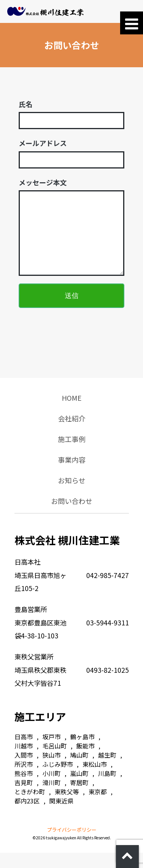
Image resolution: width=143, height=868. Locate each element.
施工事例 (72, 454)
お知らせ (72, 496)
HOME (72, 413)
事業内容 (72, 475)
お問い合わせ (72, 516)
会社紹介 (72, 434)
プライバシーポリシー (72, 845)
